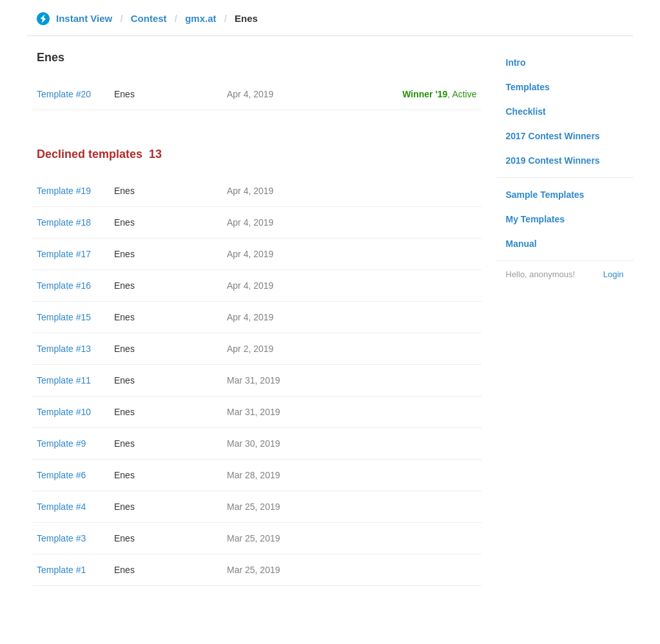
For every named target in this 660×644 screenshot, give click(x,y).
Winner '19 (425, 94)
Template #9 (61, 444)
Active (464, 94)
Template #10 (64, 412)
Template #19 (64, 191)
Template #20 (64, 94)
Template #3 (61, 538)
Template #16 (64, 286)
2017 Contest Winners (553, 136)
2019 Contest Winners (553, 161)
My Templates (536, 219)
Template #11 (64, 380)
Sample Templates (545, 195)
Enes (124, 94)
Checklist (526, 112)
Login (614, 274)
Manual (521, 244)
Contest (149, 18)
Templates (528, 87)
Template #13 (64, 349)
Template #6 (61, 475)
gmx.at (200, 18)
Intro (516, 63)
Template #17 (64, 254)
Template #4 (61, 507)
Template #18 (64, 222)
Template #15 (64, 317)
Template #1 (61, 570)
